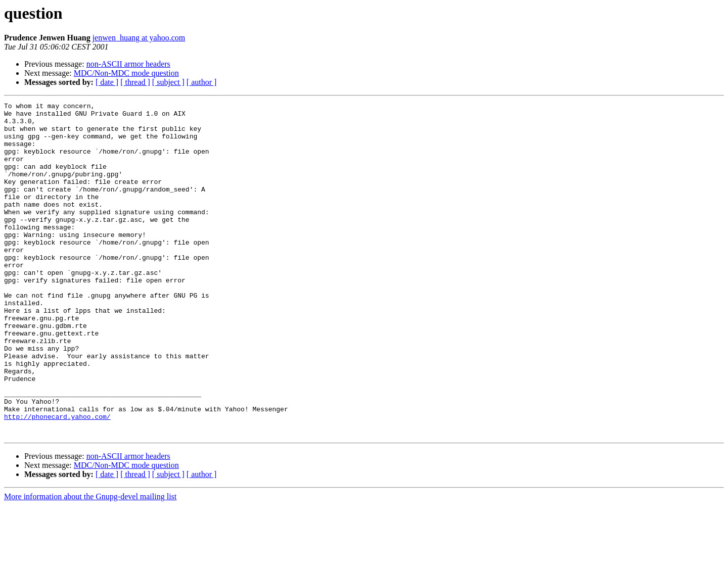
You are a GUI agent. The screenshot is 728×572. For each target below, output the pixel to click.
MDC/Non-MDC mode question (126, 73)
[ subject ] (168, 82)
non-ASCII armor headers (128, 64)
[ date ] (107, 82)
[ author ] (202, 82)
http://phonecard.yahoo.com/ (57, 480)
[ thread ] (135, 82)
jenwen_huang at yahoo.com (139, 38)
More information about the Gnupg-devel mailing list (90, 563)
